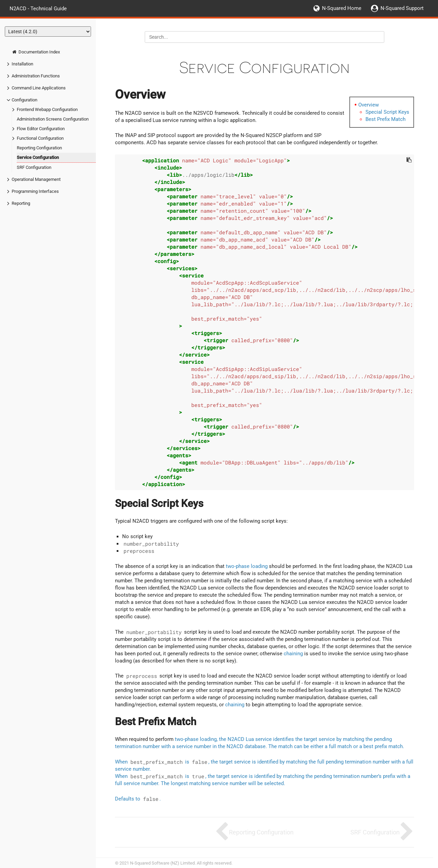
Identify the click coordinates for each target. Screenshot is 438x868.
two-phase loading (247, 566)
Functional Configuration (40, 138)
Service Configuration (38, 157)
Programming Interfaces (35, 191)
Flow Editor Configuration (41, 129)
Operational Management (36, 179)
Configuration (24, 100)
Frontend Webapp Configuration (47, 109)
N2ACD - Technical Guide (38, 8)
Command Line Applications (39, 88)
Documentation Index (36, 52)
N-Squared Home (342, 8)
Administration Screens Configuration (53, 119)
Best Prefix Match (385, 119)
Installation (22, 64)
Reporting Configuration (39, 148)
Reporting (21, 203)
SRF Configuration (34, 167)
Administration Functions (36, 76)
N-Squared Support (402, 8)
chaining (293, 654)
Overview (369, 105)
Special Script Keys (387, 112)
